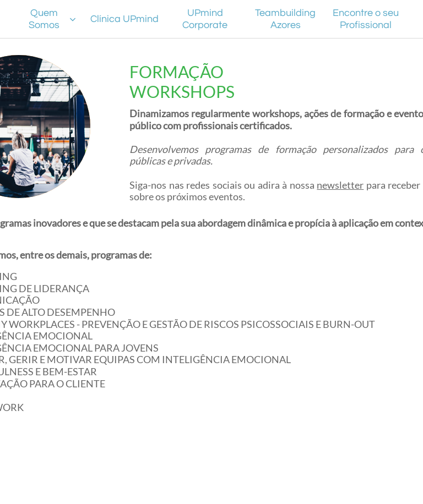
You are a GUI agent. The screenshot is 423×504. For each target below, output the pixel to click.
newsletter (340, 185)
